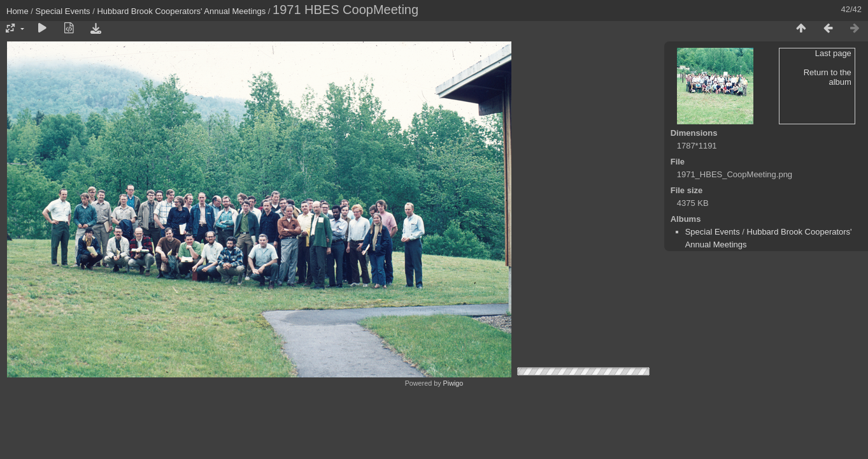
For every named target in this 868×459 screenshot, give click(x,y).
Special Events (63, 11)
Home (18, 11)
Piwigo (453, 383)
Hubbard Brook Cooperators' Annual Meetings (181, 11)
